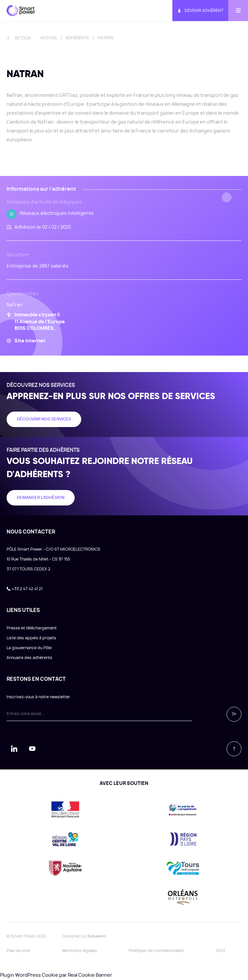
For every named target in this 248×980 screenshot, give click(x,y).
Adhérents (77, 38)
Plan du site (18, 951)
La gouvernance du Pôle (29, 648)
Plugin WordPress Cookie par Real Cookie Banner (56, 975)
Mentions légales (80, 951)
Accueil (49, 38)
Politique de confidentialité (156, 951)
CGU (220, 951)
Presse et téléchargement (32, 628)
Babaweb (97, 936)
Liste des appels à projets (31, 638)
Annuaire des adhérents (29, 658)
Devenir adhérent (200, 11)
